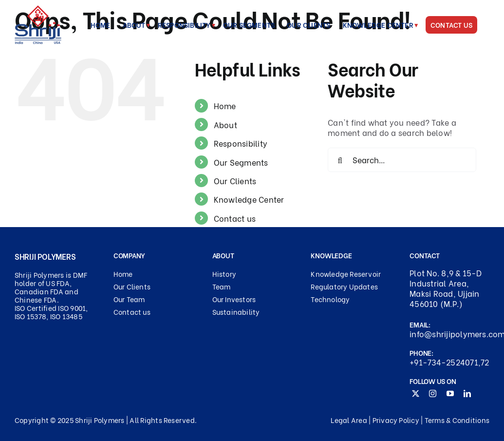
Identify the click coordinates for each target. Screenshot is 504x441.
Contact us (235, 218)
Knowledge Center (249, 199)
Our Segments (241, 162)
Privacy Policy (396, 420)
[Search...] (402, 160)
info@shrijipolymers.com (449, 334)
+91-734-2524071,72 (449, 362)
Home (225, 105)
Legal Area (349, 420)
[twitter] (416, 393)
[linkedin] (467, 393)
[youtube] (450, 393)
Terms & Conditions (457, 420)
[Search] (340, 160)
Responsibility (241, 143)
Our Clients (235, 181)
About (225, 125)
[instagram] (433, 393)
